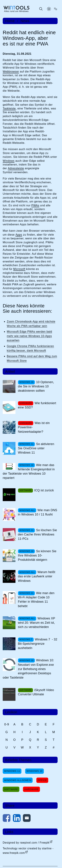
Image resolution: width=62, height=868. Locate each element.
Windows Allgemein (18, 780)
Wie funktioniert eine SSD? (37, 405)
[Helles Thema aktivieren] (49, 9)
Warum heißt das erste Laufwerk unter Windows (37, 576)
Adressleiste (16, 168)
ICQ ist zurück (44, 490)
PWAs (35, 205)
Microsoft (19, 269)
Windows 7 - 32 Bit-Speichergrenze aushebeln (38, 644)
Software (11, 789)
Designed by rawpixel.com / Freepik (26, 843)
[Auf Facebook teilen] (7, 819)
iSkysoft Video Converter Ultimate (36, 692)
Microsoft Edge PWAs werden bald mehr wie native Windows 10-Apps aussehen (29, 336)
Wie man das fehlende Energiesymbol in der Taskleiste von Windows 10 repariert (29, 472)
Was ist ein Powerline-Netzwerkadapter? (34, 427)
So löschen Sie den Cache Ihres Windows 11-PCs (38, 534)
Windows (9, 161)
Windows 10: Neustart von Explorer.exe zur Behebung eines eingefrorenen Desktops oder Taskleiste (28, 669)
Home (10, 21)
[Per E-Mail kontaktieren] (27, 819)
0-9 (7, 724)
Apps (19, 235)
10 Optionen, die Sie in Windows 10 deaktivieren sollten (36, 386)
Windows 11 (12, 771)
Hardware (31, 789)
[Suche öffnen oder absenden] (41, 9)
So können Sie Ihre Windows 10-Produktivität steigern (37, 555)
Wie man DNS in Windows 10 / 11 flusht (38, 512)
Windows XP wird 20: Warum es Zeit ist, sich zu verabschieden (37, 623)
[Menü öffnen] (56, 9)
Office (42, 780)
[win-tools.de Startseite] (16, 9)
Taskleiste (9, 108)
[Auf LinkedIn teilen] (17, 819)
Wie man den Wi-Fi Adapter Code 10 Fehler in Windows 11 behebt (36, 600)
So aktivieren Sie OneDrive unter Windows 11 (36, 448)
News (25, 21)
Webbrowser (11, 72)
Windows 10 (34, 771)
